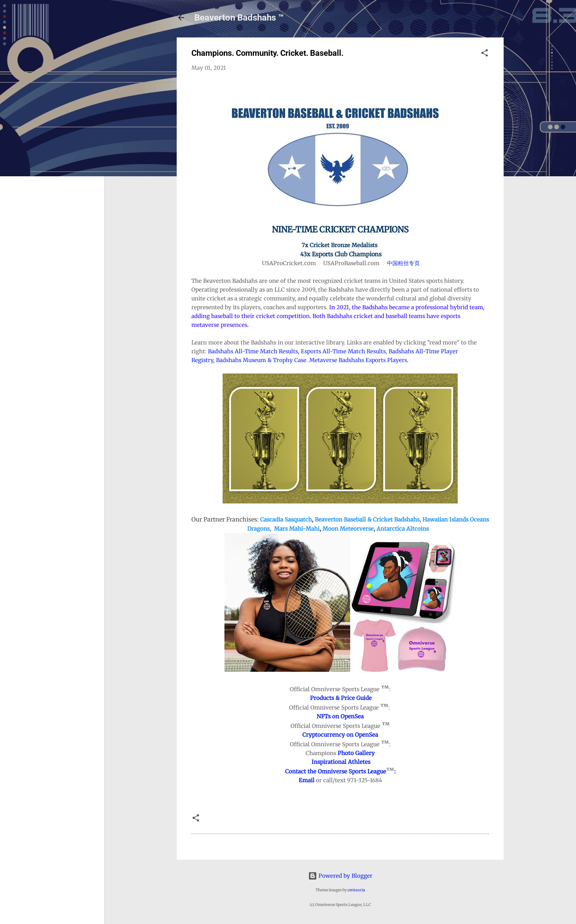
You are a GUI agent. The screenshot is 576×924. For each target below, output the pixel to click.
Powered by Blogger (340, 876)
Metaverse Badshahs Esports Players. (360, 360)
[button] (485, 54)
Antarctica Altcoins (403, 529)
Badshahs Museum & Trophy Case (261, 360)
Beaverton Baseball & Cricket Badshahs (367, 519)
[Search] (499, 20)
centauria (356, 890)
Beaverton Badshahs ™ (239, 18)
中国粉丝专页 (403, 263)
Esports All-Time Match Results (343, 351)
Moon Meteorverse (348, 529)
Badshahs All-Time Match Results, (254, 351)
